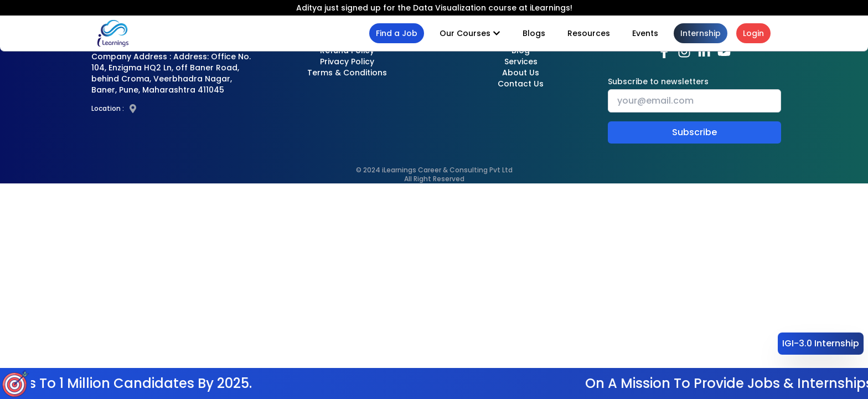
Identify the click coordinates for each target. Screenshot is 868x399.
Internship (701, 33)
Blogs (534, 33)
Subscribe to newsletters (658, 81)
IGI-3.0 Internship (821, 343)
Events (645, 33)
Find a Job (397, 33)
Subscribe (694, 132)
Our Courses (470, 33)
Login (753, 33)
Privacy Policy (347, 62)
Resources (589, 33)
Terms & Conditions (347, 73)
